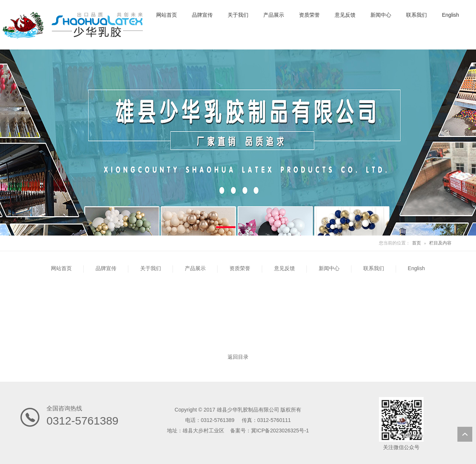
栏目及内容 (440, 243)
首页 (416, 243)
